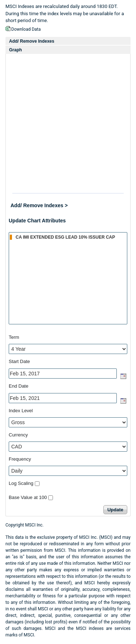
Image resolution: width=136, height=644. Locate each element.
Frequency (20, 459)
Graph (15, 50)
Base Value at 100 (28, 497)
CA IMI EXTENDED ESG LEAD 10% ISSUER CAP (68, 237)
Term (14, 337)
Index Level (21, 411)
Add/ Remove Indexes (32, 41)
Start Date (19, 361)
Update (115, 510)
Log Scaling (21, 483)
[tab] (68, 41)
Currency (18, 435)
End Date (18, 386)
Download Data (26, 29)
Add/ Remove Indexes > (39, 205)
